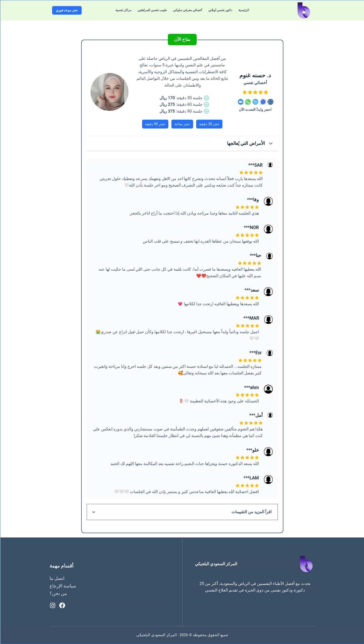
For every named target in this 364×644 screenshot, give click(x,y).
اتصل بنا (57, 578)
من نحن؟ (58, 593)
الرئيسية (243, 10)
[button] (182, 143)
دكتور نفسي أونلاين (220, 10)
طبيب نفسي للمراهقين (152, 10)
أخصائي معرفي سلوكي (187, 10)
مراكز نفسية (123, 10)
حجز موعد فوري (67, 10)
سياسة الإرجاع (63, 586)
